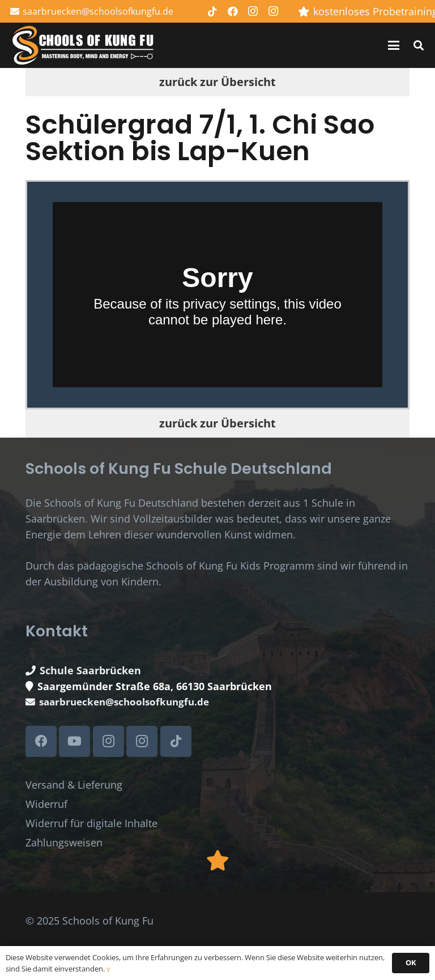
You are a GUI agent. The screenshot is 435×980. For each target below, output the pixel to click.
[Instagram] (253, 11)
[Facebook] (233, 11)
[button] (394, 45)
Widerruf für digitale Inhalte (91, 823)
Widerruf (46, 804)
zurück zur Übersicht (217, 82)
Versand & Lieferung (74, 785)
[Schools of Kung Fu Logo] (84, 46)
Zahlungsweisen (64, 842)
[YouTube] (74, 741)
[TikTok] (212, 11)
